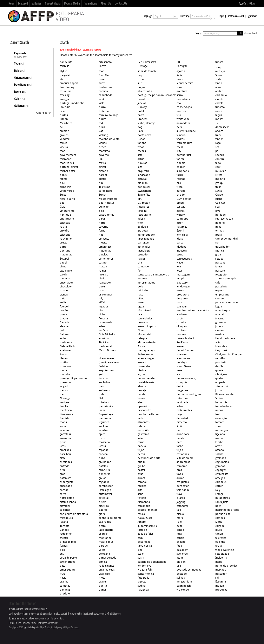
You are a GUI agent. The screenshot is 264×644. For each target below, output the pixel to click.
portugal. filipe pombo (73, 379)
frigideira (104, 482)
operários (143, 406)
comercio (143, 267)
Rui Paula (182, 343)
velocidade (183, 490)
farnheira (104, 470)
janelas (142, 103)
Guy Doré (221, 350)
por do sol (144, 187)
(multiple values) (109, 362)
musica (103, 243)
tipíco (102, 434)
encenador (66, 283)
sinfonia (104, 171)
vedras (181, 139)
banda (141, 394)
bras (179, 470)
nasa (140, 295)
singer (103, 167)
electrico (104, 506)
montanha (105, 538)
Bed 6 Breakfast (147, 62)
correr (219, 486)
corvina (103, 454)
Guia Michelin (107, 335)
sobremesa (183, 462)
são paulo (66, 271)
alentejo (220, 71)
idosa (180, 239)
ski (61, 79)
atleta (102, 327)
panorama (105, 418)
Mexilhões (66, 123)
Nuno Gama (184, 367)
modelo (181, 335)
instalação (105, 490)
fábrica (219, 251)
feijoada (104, 450)
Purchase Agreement (48, 623)
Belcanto (65, 335)
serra (180, 95)
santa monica (146, 574)
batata (180, 438)
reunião (220, 359)
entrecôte (143, 430)
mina (218, 227)
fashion (103, 367)
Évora (141, 347)
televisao (65, 223)
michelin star (68, 171)
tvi (61, 127)
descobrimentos (147, 510)
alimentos (144, 422)
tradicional (105, 347)
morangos (222, 430)
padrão (103, 510)
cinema (181, 163)
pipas (102, 219)
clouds (219, 99)
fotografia (143, 578)
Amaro (142, 522)
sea (217, 147)
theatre (64, 538)
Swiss (219, 191)
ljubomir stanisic (147, 526)
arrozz (141, 478)
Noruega (65, 398)
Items (253, 4)
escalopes (66, 462)
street (219, 175)
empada (220, 382)
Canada (64, 323)
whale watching (225, 550)
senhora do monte (110, 518)
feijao (180, 450)
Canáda (64, 418)
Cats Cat (220, 203)
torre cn (142, 530)
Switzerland (145, 191)
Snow (219, 75)
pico (62, 550)
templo (181, 279)
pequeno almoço (187, 379)
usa (179, 566)
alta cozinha (145, 91)
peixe (63, 442)
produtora (183, 295)
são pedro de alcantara (74, 514)
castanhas (183, 454)
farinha (142, 143)
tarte (140, 418)
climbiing (65, 187)
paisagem (182, 307)
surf (140, 83)
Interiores (143, 207)
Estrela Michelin (186, 339)
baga (180, 414)
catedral (104, 498)
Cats (140, 131)
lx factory (182, 283)
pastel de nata (146, 382)
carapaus (221, 482)
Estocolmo (183, 398)
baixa (141, 115)
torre (141, 303)
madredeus (67, 163)
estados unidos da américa (193, 311)
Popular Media (72, 4)
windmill (65, 139)
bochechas (105, 87)
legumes (104, 422)
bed (62, 203)
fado (218, 163)
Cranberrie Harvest (149, 414)
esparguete (67, 482)
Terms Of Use (15, 623)
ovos (102, 438)
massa (219, 438)
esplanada (144, 506)
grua (218, 255)
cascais (181, 207)
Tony (179, 522)
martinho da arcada (227, 510)
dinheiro (65, 279)
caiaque (142, 339)
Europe (181, 191)
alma (218, 87)
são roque (105, 522)
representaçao (224, 219)
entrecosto (222, 474)
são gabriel (144, 335)
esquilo (103, 534)
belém (103, 502)
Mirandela (221, 347)
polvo (102, 458)
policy (63, 175)
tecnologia (144, 251)
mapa (219, 562)
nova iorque (223, 311)
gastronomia (107, 215)
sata (140, 155)
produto (65, 594)
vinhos (219, 139)
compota (182, 382)
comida (103, 91)
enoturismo (67, 219)
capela (180, 538)
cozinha (181, 323)
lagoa (219, 307)
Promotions (90, 4)
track (218, 135)
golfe (63, 303)
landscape (144, 175)
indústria (182, 251)
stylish (64, 71)
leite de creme (185, 458)
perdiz (141, 454)
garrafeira (66, 434)
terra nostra (145, 546)
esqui (141, 538)
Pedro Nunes (145, 355)
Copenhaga (106, 414)
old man (143, 183)
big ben (181, 562)
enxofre (65, 231)
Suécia (219, 398)
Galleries (36, 4)
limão (180, 426)
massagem (183, 275)
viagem (181, 263)
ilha (101, 311)
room (219, 111)
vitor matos (183, 359)
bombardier (184, 155)
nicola (180, 514)
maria (180, 518)
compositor (106, 486)
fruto (218, 414)
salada (219, 454)
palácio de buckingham (152, 562)
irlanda (142, 386)
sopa (63, 426)
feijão (141, 450)
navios (141, 259)
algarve (64, 327)
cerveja (142, 391)
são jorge (182, 554)
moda (63, 370)
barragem (144, 243)
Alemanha (144, 502)
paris (180, 303)
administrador (146, 235)
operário (65, 251)
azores (142, 362)
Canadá (64, 530)
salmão (64, 430)
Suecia (141, 398)
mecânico (66, 410)
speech (220, 155)
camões (220, 518)
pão (179, 430)
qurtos (64, 115)
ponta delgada (108, 558)
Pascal (64, 355)
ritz (101, 355)
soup (218, 67)
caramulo (221, 95)
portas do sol (223, 514)
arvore (219, 131)
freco (180, 187)
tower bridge (68, 562)
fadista (181, 159)
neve (102, 79)
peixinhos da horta (149, 458)
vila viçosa (221, 374)
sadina (142, 586)
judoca (219, 327)
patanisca (66, 478)
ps (217, 151)
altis (218, 343)
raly (101, 299)
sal (217, 578)
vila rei (103, 582)
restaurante (145, 215)
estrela (181, 291)
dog (140, 127)
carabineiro (106, 191)
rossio (141, 514)
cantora (220, 159)
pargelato (66, 75)
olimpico (182, 327)
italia (179, 75)
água (141, 307)
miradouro (66, 518)
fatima (64, 179)
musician (221, 171)
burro (102, 107)
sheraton (182, 355)
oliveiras (104, 402)
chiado (181, 195)
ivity (179, 151)
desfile (219, 367)
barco (180, 243)
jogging (181, 502)
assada (220, 450)
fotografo (221, 275)
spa (217, 207)
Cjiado (219, 195)
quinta (219, 370)
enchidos (104, 382)
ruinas (103, 271)
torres (63, 143)
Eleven (64, 359)
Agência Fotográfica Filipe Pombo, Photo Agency (43, 627)
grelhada (221, 458)
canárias (65, 586)
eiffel (102, 303)
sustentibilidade (186, 131)
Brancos (143, 119)
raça (218, 143)
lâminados (144, 247)
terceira (142, 211)
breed (180, 203)
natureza (182, 227)
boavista (143, 323)
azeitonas (66, 350)
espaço (220, 291)
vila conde (183, 590)
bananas (65, 590)
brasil (219, 235)
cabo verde (105, 323)
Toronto (65, 526)
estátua (142, 179)
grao (63, 474)
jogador (104, 307)
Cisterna (104, 111)
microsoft (66, 159)
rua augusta (145, 518)
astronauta (105, 295)
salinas (181, 578)
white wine (183, 119)
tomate (220, 422)
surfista (103, 331)
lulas (140, 438)
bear (179, 526)
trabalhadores (224, 406)
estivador (143, 255)
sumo (219, 426)
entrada (65, 466)
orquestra (144, 171)
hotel (141, 111)
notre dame (67, 498)
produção (221, 590)
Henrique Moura (225, 339)
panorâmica (106, 406)
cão (179, 103)
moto (102, 578)
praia (102, 127)
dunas (103, 590)
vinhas (103, 143)
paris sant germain (227, 303)
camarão (182, 466)
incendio (65, 107)
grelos (103, 478)
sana (179, 370)
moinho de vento (109, 139)
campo (220, 299)
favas (180, 474)
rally (218, 490)
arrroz (180, 478)
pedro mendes (147, 379)
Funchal (104, 379)
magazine (182, 391)
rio (217, 243)
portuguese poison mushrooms (157, 95)
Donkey (142, 107)
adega (141, 219)
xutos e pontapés (226, 279)
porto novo (144, 135)
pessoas (220, 263)
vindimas (182, 315)
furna (102, 231)
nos (101, 235)
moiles (219, 119)
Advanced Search (250, 33)
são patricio (222, 386)
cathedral (182, 506)
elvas (141, 402)
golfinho (220, 542)
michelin (143, 291)
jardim (180, 319)
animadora (183, 123)
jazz (140, 167)
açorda (181, 71)
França (219, 494)
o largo (181, 498)
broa (63, 470)
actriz (141, 159)
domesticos (222, 127)
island (219, 199)
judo (63, 331)
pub (101, 394)
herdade (220, 215)
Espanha (221, 582)
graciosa (143, 231)
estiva (180, 255)
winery (181, 215)
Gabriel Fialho (68, 347)
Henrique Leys (146, 350)
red (101, 123)
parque (103, 546)
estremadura (184, 143)
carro (63, 494)
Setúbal (64, 259)
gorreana (104, 554)
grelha (141, 466)
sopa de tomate (147, 71)
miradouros (223, 498)
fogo (179, 546)
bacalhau (65, 454)
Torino (141, 79)
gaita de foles (146, 534)
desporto (182, 299)
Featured (23, 4)
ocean (103, 291)
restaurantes (184, 410)
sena (140, 494)
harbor (103, 175)
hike (179, 183)
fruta (63, 574)
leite (140, 550)
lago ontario (106, 530)
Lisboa (141, 139)
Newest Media (53, 4)
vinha (102, 315)
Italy (140, 75)
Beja (101, 211)
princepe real (68, 542)
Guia (63, 207)
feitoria (142, 498)
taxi (179, 510)
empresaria (222, 295)
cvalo (141, 554)
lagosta (142, 582)
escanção (221, 418)
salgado (65, 386)
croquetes (183, 482)
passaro (220, 271)
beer (218, 506)
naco (180, 442)
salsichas (65, 510)
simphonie (183, 171)
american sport (69, 83)
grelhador (105, 462)
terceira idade (146, 239)
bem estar (183, 486)
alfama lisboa (68, 502)
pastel (141, 470)
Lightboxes (252, 16)
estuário (104, 339)
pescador (221, 574)
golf (101, 374)
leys (218, 211)
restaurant (66, 91)
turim (180, 79)
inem (102, 410)
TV (217, 123)
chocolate (66, 287)
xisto (102, 103)
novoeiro (221, 315)
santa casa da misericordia (154, 275)
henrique (65, 215)
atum (180, 558)
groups (64, 135)
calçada (220, 526)
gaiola (63, 275)
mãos (63, 422)
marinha (65, 374)
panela (142, 446)
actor (180, 223)
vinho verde (67, 191)
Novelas (142, 163)
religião (181, 179)
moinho (220, 179)
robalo (64, 291)
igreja (219, 267)
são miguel (144, 311)
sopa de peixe (68, 558)
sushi (141, 558)
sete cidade (222, 554)
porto (63, 247)
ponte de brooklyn (226, 566)
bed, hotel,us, (107, 203)
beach (103, 147)
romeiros (65, 367)
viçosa (141, 374)
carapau (143, 482)
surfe (102, 83)
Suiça (63, 195)
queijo (219, 379)
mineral (220, 223)
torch (180, 175)
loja (179, 267)
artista (64, 243)
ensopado (66, 486)
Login (222, 16)
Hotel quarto (67, 199)
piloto (141, 299)
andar (219, 91)
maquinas (66, 255)
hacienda (143, 590)
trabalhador (223, 247)
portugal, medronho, (72, 103)
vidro (180, 406)
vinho (219, 83)
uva (140, 315)
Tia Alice (104, 343)
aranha (64, 582)
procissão (221, 362)
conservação (184, 107)
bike (62, 183)
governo (104, 155)
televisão (65, 235)
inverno (220, 319)
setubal (220, 259)
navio (63, 578)
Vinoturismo (67, 211)
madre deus (106, 542)
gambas (220, 466)
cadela (219, 103)
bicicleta (104, 255)
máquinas (105, 251)
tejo (179, 115)
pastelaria (221, 287)
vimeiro (181, 135)
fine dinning (67, 87)
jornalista (182, 235)
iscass (102, 446)
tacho (180, 446)
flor (140, 271)
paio (101, 386)
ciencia (64, 295)
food (102, 71)
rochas (142, 151)
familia (64, 406)
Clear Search (44, 113)
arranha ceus (107, 570)
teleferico (221, 538)
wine (179, 87)
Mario (219, 522)
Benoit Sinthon (186, 350)
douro (103, 119)
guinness (104, 391)
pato (63, 566)
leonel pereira (185, 83)
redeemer (66, 534)
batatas (103, 466)
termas (220, 231)
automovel (105, 494)
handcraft (66, 62)
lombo (219, 442)
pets (179, 127)
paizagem (182, 550)
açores (181, 211)
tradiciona (66, 343)
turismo (220, 107)
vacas (102, 550)
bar (62, 394)
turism (219, 62)
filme (141, 331)
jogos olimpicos (147, 327)
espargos (221, 470)
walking (103, 135)
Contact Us (121, 4)
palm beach (184, 586)
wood (141, 147)
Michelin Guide (147, 343)
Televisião (105, 187)
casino (103, 263)
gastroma (143, 434)
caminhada (106, 95)
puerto (103, 586)
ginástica (104, 239)
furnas (64, 546)
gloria (102, 514)
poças (141, 87)
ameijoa (220, 478)
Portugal (182, 66)
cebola (142, 426)
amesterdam (184, 582)
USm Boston (184, 199)
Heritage (143, 66)
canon (219, 534)
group (219, 183)
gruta (219, 546)
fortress (64, 66)
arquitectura (106, 370)
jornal (219, 391)
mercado (221, 570)
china (63, 267)
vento (102, 99)
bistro (102, 526)
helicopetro (144, 410)
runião (64, 362)
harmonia (221, 402)
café (218, 283)
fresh (218, 187)
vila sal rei (105, 574)
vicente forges (146, 359)
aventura (182, 91)
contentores (106, 259)
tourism (181, 111)
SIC (101, 159)
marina (220, 335)
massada (104, 442)
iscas (63, 446)
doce (102, 287)
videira (64, 147)
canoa (180, 530)
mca (179, 534)
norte (102, 223)
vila (179, 374)
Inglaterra (221, 558)
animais (65, 131)
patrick (64, 391)
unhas (219, 410)
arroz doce (183, 434)
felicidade (182, 402)
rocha (63, 227)
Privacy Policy (30, 623)
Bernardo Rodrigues (189, 394)
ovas (140, 474)
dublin (180, 386)
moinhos (143, 99)
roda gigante (106, 566)
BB (178, 62)
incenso (104, 275)
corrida (64, 490)
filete (63, 458)
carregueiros (184, 259)
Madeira (181, 247)
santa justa (222, 502)
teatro (102, 163)
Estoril (180, 231)
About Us (106, 4)
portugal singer (69, 167)
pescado (182, 574)
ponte (63, 315)
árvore (64, 319)
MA (140, 199)
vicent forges (106, 359)
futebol (64, 307)
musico (142, 486)
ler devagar (183, 287)
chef (101, 279)
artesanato (105, 62)
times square (68, 570)
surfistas (182, 331)
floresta (103, 319)
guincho (104, 207)
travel (180, 494)
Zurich (103, 195)
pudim (142, 462)
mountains (183, 99)
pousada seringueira (189, 570)
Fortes (103, 66)
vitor (140, 223)
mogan (220, 586)
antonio (142, 279)
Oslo (102, 398)
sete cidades (145, 319)
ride (101, 183)
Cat (101, 131)
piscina (142, 370)
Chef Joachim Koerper (229, 355)
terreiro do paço (109, 115)
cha (140, 263)
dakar (63, 299)
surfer (219, 79)
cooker (181, 167)
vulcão (64, 311)
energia (64, 99)
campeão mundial (226, 239)
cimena (220, 331)
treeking (65, 95)
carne (141, 442)
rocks (180, 147)
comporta (183, 219)
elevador (65, 506)
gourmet (221, 323)
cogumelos (222, 462)
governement (68, 155)
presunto (65, 382)
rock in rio (66, 239)
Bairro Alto (144, 195)
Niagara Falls (145, 570)
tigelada (220, 434)
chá (62, 554)
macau (103, 267)
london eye (144, 566)
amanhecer (106, 247)
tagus (219, 115)
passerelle (144, 367)
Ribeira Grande (224, 394)
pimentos (105, 474)
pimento (182, 422)
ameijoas (65, 450)
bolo (140, 287)
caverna (104, 227)
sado (63, 339)
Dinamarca (66, 414)
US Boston (144, 203)
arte (140, 490)
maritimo (104, 151)
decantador (184, 418)
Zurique (65, 402)
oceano (181, 542)
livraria (64, 522)
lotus (180, 271)
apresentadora (147, 283)
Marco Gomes (107, 350)
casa (62, 111)
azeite (180, 347)
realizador (105, 283)
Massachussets (108, 199)
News (11, 4)
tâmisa (103, 562)
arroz (219, 446)
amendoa (66, 438)
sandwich (105, 430)
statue (103, 179)
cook (218, 167)
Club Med (105, 75)
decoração (144, 542)
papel (63, 263)
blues (219, 530)
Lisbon (64, 119)
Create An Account (235, 16)
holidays (182, 362)
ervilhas (103, 426)
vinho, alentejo (146, 123)
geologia (143, 227)
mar (62, 151)
